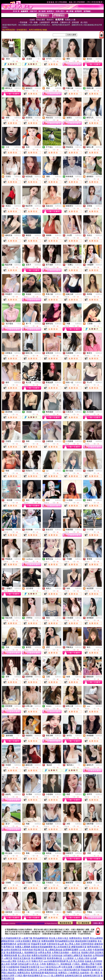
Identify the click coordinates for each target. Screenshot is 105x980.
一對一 (18, 59)
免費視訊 (58, 59)
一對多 (18, 324)
